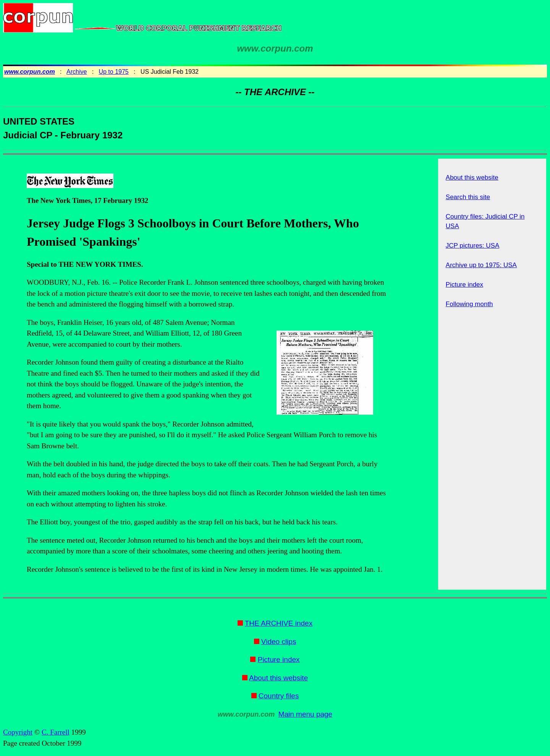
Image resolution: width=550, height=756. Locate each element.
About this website (472, 178)
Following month (469, 304)
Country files (279, 696)
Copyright (18, 732)
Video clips (279, 642)
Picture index (464, 285)
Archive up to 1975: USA (481, 265)
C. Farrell (56, 732)
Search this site (468, 197)
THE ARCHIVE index (279, 623)
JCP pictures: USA (472, 246)
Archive (77, 72)
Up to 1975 (113, 72)
